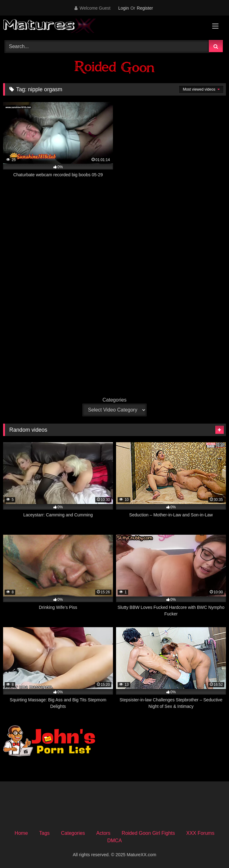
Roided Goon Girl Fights (148, 833)
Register (145, 8)
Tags (44, 833)
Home (21, 833)
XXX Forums (200, 833)
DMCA (114, 841)
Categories (114, 400)
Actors (103, 833)
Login (123, 8)
